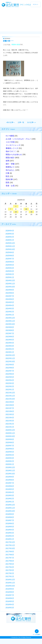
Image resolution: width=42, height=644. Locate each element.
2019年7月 (10, 483)
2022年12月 (10, 355)
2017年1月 (10, 576)
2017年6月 (10, 561)
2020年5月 (10, 452)
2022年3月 (10, 383)
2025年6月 (10, 262)
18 (31, 212)
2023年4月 (10, 343)
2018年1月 (10, 539)
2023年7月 (10, 333)
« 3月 (9, 200)
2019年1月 (10, 502)
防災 (7, 176)
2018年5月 (10, 527)
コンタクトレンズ (13, 145)
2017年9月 (10, 552)
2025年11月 (10, 246)
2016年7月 (10, 595)
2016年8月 (10, 592)
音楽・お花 (10, 186)
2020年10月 (10, 436)
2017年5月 (10, 564)
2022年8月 (10, 368)
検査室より (10, 167)
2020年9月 (10, 439)
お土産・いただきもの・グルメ (18, 139)
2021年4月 (10, 418)
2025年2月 (10, 274)
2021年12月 (10, 393)
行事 (7, 173)
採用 (7, 161)
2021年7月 (10, 408)
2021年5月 (10, 414)
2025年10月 (10, 249)
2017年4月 (10, 567)
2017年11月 (10, 545)
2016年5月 (10, 601)
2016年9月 (10, 589)
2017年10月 (10, 548)
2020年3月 (10, 458)
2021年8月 (10, 405)
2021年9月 (10, 402)
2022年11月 (10, 358)
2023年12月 (10, 318)
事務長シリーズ (12, 148)
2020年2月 (10, 461)
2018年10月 (10, 511)
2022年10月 (10, 361)
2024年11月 (10, 284)
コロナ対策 (10, 142)
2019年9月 (10, 477)
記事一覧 (21, 122)
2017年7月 (10, 558)
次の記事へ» (32, 122)
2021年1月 (10, 427)
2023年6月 (10, 337)
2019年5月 (10, 489)
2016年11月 (10, 583)
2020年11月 (10, 433)
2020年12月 (10, 430)
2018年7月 (10, 520)
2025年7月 (10, 259)
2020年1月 (10, 464)
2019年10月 (10, 474)
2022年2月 (10, 386)
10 (26, 209)
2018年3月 (10, 533)
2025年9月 (10, 252)
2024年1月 (10, 315)
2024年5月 (10, 302)
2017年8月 (10, 555)
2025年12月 (10, 243)
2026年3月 (10, 234)
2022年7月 (10, 371)
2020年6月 (10, 449)
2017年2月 (10, 573)
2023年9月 (10, 327)
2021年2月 (10, 424)
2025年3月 (10, 271)
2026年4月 (10, 231)
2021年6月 (10, 411)
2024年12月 (10, 280)
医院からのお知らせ (14, 154)
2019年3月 (10, 495)
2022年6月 (10, 374)
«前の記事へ (11, 122)
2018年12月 (10, 505)
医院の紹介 (10, 158)
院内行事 (9, 179)
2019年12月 (10, 467)
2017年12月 (10, 542)
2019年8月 (10, 480)
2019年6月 (10, 486)
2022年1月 (10, 390)
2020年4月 (10, 455)
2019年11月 (10, 471)
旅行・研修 (10, 164)
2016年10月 (10, 586)
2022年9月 (10, 365)
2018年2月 (10, 536)
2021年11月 (10, 396)
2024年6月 (10, 299)
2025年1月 (10, 277)
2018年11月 (10, 508)
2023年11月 (10, 321)
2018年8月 (10, 517)
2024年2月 (10, 312)
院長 (7, 182)
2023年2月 (10, 349)
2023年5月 (10, 340)
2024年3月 (10, 308)
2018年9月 (10, 514)
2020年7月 (10, 446)
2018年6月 (10, 523)
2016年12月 (10, 580)
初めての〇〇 (11, 151)
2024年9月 (10, 290)
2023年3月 (10, 346)
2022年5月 (10, 377)
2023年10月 (10, 324)
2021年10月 (10, 399)
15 (16, 212)
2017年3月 (10, 570)
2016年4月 (10, 604)
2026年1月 (10, 240)
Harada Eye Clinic (16, 637)
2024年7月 (10, 296)
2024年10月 (10, 287)
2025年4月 (10, 268)
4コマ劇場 (10, 136)
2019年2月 (10, 499)
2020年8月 (10, 442)
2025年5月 (10, 265)
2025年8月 (10, 256)
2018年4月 (10, 530)
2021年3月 (10, 421)
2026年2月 (10, 237)
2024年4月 (10, 305)
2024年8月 (10, 293)
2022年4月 (10, 380)
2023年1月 (10, 352)
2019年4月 (10, 492)
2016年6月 (10, 598)
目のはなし (10, 170)
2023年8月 (10, 330)
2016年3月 (10, 608)
